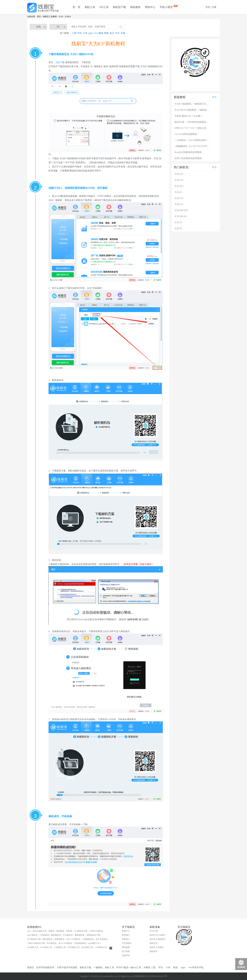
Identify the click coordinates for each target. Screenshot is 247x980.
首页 (39, 17)
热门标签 (126, 951)
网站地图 (126, 947)
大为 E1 (178, 192)
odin (29, 931)
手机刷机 (73, 967)
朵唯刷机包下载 (93, 935)
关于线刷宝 (127, 943)
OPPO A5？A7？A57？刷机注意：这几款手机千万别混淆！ (192, 128)
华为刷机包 (52, 943)
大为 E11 (179, 204)
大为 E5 (178, 228)
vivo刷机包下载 (81, 931)
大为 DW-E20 (181, 210)
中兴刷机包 (68, 935)
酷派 (101, 33)
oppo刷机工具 (94, 943)
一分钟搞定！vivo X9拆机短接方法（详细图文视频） (192, 140)
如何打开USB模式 (157, 935)
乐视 (123, 33)
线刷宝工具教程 (50, 17)
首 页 (76, 7)
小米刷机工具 (101, 947)
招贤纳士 (126, 939)
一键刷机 (98, 967)
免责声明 (126, 955)
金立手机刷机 (102, 939)
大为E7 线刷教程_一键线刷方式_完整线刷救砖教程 (192, 104)
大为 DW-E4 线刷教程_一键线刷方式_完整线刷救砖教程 (192, 110)
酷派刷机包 (56, 935)
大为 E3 (178, 222)
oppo (91, 33)
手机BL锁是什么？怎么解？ (189, 116)
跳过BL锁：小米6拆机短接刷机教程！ (192, 122)
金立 (112, 33)
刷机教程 (135, 7)
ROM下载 (154, 931)
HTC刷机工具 (46, 947)
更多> (215, 97)
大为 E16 (179, 180)
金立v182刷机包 (65, 943)
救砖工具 (109, 967)
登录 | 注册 (211, 7)
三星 (74, 33)
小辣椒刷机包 (88, 939)
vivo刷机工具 (33, 947)
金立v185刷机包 (73, 939)
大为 (61, 17)
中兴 (117, 33)
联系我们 (126, 935)
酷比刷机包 (48, 939)
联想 (106, 33)
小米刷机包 (44, 935)
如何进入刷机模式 (157, 939)
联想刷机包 (59, 939)
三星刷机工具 (60, 947)
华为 (80, 33)
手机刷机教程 (80, 943)
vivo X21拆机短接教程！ (187, 134)
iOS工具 (104, 7)
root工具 (137, 967)
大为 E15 (179, 174)
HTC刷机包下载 (34, 939)
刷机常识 (154, 943)
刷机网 (69, 931)
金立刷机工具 (87, 947)
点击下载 (60, 62)
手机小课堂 (166, 7)
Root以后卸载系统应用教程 (188, 152)
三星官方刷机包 (96, 931)
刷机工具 (90, 7)
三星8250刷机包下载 (36, 943)
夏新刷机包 (80, 935)
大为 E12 (179, 198)
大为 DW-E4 (181, 216)
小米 (85, 33)
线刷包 (51, 931)
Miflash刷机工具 (39, 931)
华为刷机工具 (74, 947)
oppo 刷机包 (32, 935)
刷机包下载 (119, 7)
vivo (96, 33)
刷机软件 (154, 951)
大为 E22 (179, 186)
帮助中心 (150, 7)
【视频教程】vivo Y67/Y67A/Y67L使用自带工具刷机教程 (192, 146)
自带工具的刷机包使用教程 (188, 158)
